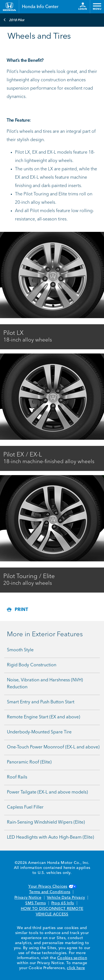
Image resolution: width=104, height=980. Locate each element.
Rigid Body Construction (32, 665)
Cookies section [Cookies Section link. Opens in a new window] (72, 958)
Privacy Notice (28, 898)
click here (76, 968)
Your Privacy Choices (52, 886)
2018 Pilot (14, 20)
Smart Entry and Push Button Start (41, 702)
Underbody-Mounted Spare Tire (39, 732)
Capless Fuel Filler (25, 807)
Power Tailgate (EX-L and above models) (47, 792)
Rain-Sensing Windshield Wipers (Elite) (46, 822)
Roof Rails (17, 777)
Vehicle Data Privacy (66, 898)
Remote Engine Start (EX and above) (44, 717)
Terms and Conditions (50, 892)
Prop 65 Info (63, 903)
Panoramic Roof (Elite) (29, 762)
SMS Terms (35, 903)
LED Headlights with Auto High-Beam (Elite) (50, 837)
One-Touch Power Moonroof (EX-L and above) (53, 747)
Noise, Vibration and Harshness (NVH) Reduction (45, 684)
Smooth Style (20, 650)
